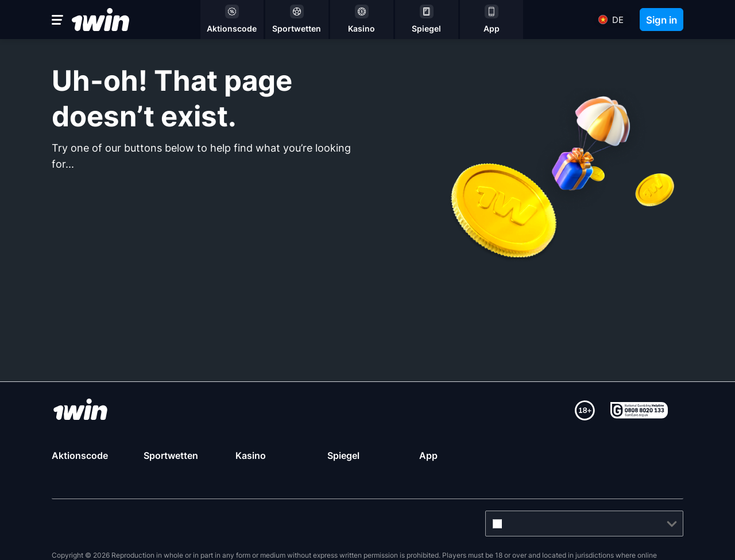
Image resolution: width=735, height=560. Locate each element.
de (618, 20)
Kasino (251, 455)
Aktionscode (80, 455)
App (428, 455)
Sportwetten (171, 455)
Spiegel (343, 455)
